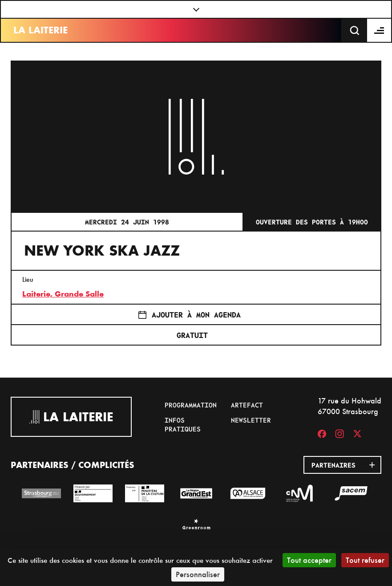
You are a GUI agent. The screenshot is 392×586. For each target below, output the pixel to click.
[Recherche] (355, 30)
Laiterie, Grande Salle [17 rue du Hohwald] (63, 294)
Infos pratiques (183, 424)
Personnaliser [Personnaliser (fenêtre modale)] (198, 574)
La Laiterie (40, 30)
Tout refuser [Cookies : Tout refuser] (365, 560)
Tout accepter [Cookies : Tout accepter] (309, 560)
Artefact (247, 405)
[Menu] (380, 30)
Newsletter (251, 420)
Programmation (191, 405)
